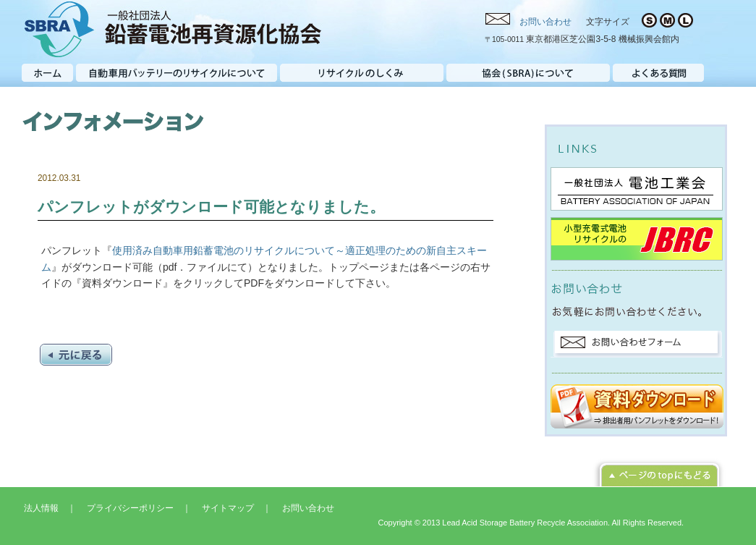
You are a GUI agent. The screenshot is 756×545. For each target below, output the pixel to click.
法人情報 (41, 508)
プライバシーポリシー (130, 508)
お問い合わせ (545, 22)
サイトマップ (228, 508)
